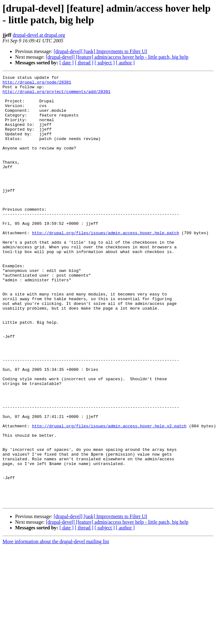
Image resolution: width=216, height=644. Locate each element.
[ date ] (66, 63)
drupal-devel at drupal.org (39, 35)
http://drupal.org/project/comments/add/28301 (56, 95)
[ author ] (125, 63)
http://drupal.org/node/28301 (37, 84)
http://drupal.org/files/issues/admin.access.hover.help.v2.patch (109, 496)
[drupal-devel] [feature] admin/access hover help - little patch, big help (117, 57)
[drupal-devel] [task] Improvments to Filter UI (100, 51)
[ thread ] (84, 63)
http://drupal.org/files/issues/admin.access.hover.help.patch (106, 265)
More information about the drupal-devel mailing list (56, 627)
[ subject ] (105, 63)
